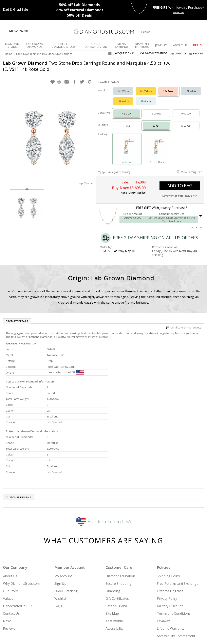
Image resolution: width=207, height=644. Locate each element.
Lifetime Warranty (171, 587)
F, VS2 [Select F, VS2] (127, 122)
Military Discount (170, 564)
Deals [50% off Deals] (79, 15)
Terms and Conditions (174, 572)
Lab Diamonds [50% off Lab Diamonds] (79, 5)
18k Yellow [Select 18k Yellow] (123, 97)
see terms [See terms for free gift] (178, 12)
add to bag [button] (180, 182)
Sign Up (60, 542)
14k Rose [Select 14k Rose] (168, 87)
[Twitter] (160, 620)
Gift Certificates (117, 557)
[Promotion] (16, 10)
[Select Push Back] (127, 143)
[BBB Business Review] (72, 635)
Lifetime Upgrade (170, 549)
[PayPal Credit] (136, 635)
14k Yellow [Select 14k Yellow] (146, 87)
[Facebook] (170, 620)
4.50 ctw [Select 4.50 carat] (127, 110)
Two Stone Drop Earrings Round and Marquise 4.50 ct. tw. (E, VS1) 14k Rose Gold (87, 66)
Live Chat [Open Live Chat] (178, 53)
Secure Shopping (118, 542)
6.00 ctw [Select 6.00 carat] (156, 110)
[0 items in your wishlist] (192, 32)
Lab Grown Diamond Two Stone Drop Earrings (44, 54)
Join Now (118, 619)
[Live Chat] (36, 31)
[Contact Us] (45, 31)
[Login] (183, 32)
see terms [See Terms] (196, 223)
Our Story (10, 549)
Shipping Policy (168, 534)
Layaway (163, 579)
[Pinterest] (179, 620)
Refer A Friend (116, 564)
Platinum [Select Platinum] (146, 97)
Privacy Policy (167, 557)
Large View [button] (86, 179)
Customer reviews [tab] (18, 456)
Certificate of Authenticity (183, 323)
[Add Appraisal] (99, 169)
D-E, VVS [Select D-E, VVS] (186, 122)
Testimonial (115, 579)
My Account (63, 534)
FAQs (58, 564)
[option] (27, 202)
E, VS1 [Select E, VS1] (156, 122)
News (7, 579)
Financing (113, 549)
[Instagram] (150, 620)
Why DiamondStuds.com (21, 542)
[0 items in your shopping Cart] (201, 32)
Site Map (112, 572)
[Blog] (190, 620)
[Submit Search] (174, 32)
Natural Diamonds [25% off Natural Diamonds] (79, 10)
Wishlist (60, 557)
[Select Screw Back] (157, 143)
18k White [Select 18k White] (191, 87)
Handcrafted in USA (104, 479)
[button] (53, 78)
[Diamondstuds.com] (103, 32)
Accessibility (115, 587)
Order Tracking (66, 549)
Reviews (9, 587)
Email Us (196, 53)
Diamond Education (120, 534)
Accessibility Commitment (176, 594)
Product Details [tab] (17, 317)
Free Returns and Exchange (178, 542)
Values (8, 557)
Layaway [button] (168, 192)
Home (9, 54)
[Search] (159, 32)
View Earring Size (189, 168)
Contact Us (11, 572)
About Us (10, 534)
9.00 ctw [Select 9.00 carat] (186, 110)
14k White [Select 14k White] (123, 87)
